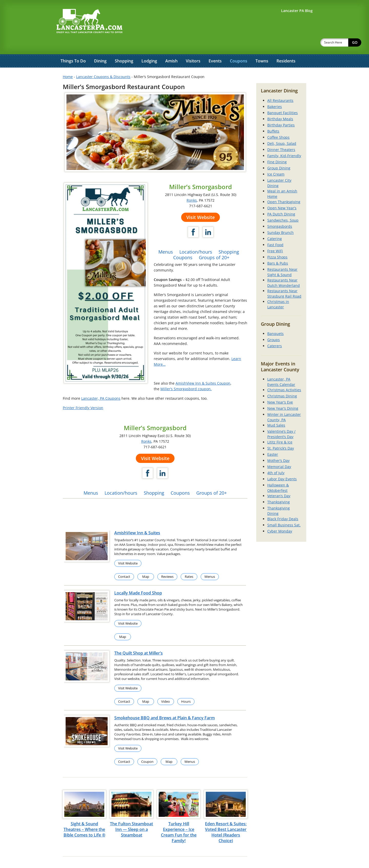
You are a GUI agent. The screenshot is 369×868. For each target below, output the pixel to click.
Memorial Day (279, 453)
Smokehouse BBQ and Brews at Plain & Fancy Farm (165, 704)
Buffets (273, 118)
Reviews (167, 563)
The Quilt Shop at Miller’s (139, 640)
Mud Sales (276, 412)
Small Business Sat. (284, 512)
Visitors (193, 48)
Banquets (275, 320)
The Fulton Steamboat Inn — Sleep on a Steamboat (131, 816)
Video (166, 688)
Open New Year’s (282, 195)
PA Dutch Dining (281, 201)
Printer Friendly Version (83, 394)
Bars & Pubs (278, 250)
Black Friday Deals (283, 506)
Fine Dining (277, 149)
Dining (100, 48)
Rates (189, 563)
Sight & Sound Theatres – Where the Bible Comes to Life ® (84, 816)
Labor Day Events (282, 466)
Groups (274, 326)
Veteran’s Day (279, 482)
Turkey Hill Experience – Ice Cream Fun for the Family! (179, 819)
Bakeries (275, 93)
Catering (275, 225)
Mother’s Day (278, 447)
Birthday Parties (281, 112)
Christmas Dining (282, 383)
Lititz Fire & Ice (280, 429)
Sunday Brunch (280, 219)
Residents (286, 48)
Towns (262, 48)
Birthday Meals (280, 106)
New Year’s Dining (283, 395)
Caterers (275, 333)
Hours (186, 688)
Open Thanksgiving (284, 188)
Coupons (239, 48)
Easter (273, 441)
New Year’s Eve (280, 389)
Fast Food (275, 231)
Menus (166, 238)
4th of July (276, 459)
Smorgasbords (280, 213)
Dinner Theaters (281, 136)
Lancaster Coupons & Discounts (103, 63)
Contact (124, 563)
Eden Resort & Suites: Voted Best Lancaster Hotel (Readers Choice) (226, 819)
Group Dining (279, 155)
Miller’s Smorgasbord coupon (186, 376)
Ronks (192, 187)
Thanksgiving (279, 489)
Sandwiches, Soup (283, 207)
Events (215, 48)
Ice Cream (276, 161)
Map (146, 563)
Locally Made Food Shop (138, 580)
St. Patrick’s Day (281, 435)
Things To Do (73, 48)
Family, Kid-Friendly (284, 142)
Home (68, 63)
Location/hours (196, 238)
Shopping (124, 48)
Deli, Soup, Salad (282, 130)
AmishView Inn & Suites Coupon (203, 370)
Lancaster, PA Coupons (101, 385)
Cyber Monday (280, 518)
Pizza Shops (277, 244)
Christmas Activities (284, 377)
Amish (171, 48)
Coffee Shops (278, 124)
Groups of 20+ (214, 244)
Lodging (149, 48)
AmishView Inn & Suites (137, 519)
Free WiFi (275, 238)
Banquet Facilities (283, 99)
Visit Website (201, 204)
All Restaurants (280, 87)
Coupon (147, 748)
